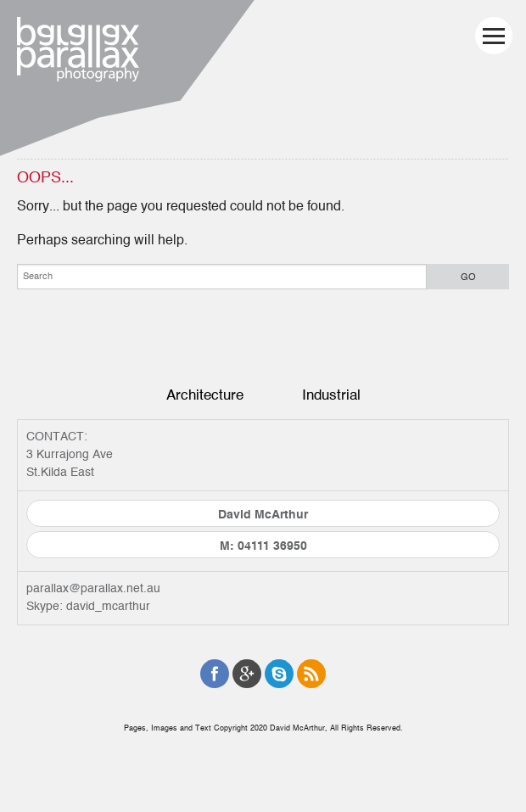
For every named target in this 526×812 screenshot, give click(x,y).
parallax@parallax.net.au (93, 589)
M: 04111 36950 (263, 546)
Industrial (331, 395)
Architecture (205, 395)
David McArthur (263, 515)
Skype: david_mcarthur (88, 607)
